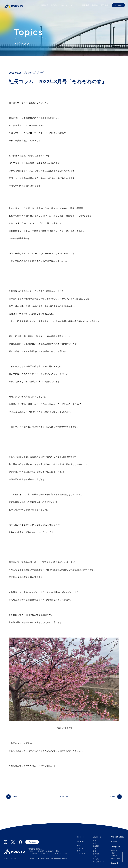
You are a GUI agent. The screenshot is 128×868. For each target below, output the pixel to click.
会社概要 (114, 856)
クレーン (80, 848)
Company (115, 847)
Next (112, 797)
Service (81, 842)
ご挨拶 (113, 853)
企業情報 (95, 5)
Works (114, 842)
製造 (95, 851)
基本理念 (114, 850)
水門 (79, 851)
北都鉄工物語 (115, 858)
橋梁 (79, 846)
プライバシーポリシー (12, 858)
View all (64, 797)
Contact (118, 5)
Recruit (114, 863)
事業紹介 (45, 5)
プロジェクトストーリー (70, 5)
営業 (95, 841)
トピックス (34, 5)
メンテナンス (82, 853)
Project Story (117, 837)
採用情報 (105, 5)
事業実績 (86, 5)
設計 (95, 843)
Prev (15, 797)
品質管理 (96, 854)
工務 (95, 849)
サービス (96, 859)
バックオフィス (99, 862)
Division (97, 837)
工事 (95, 856)
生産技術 (96, 846)
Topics (80, 837)
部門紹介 (54, 5)
